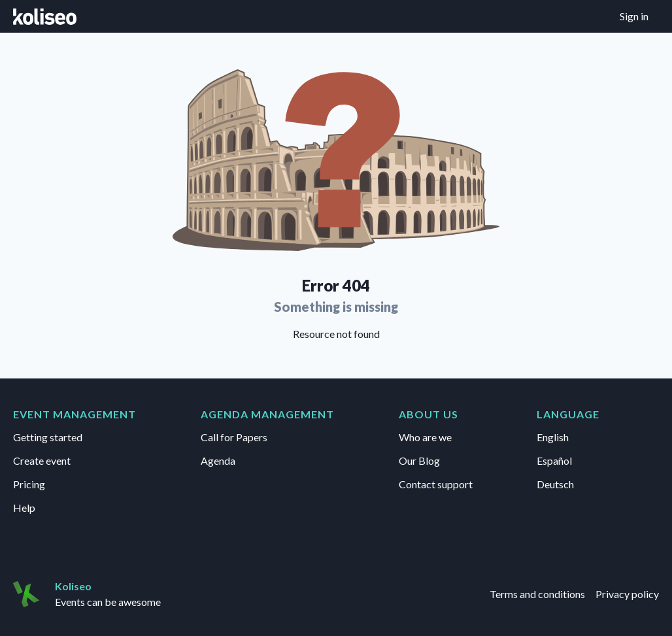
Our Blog (419, 460)
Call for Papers (234, 437)
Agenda (218, 460)
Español (554, 460)
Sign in (634, 16)
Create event (42, 460)
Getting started (48, 437)
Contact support (436, 484)
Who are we (425, 437)
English (553, 437)
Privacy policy (627, 594)
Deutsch (555, 484)
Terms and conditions (537, 594)
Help (24, 508)
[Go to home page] (45, 16)
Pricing (29, 484)
